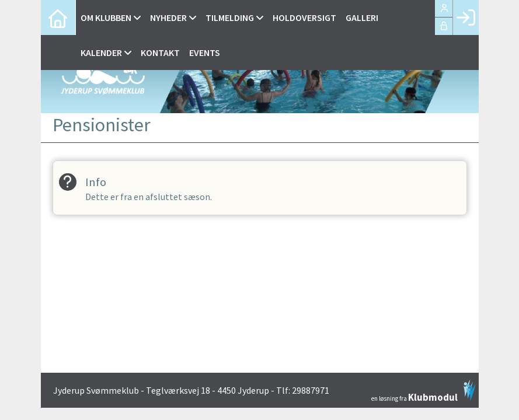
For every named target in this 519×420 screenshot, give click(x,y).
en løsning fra (424, 391)
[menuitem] (58, 17)
